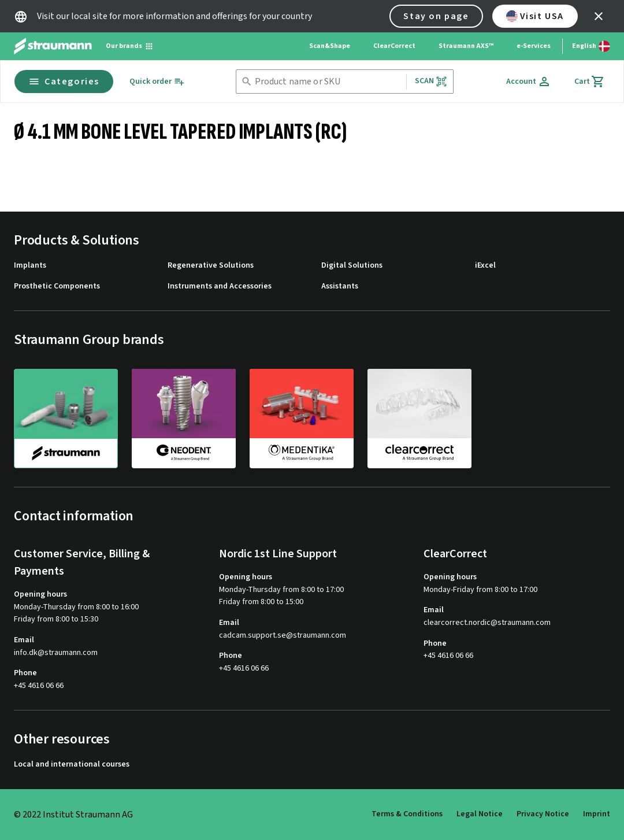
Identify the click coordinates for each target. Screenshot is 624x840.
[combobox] (328, 82)
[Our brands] (130, 46)
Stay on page (436, 16)
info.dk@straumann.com (56, 653)
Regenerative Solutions (211, 266)
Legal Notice (480, 814)
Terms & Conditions (407, 814)
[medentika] (302, 418)
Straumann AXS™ (466, 46)
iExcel (485, 266)
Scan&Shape (330, 46)
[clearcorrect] (419, 418)
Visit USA (535, 16)
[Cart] (590, 82)
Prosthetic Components (57, 286)
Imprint (597, 814)
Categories (64, 82)
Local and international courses (72, 765)
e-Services (534, 46)
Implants (30, 266)
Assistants (340, 286)
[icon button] (599, 16)
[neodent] (184, 418)
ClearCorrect (394, 46)
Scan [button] (431, 81)
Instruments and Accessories (220, 286)
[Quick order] (157, 82)
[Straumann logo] (53, 46)
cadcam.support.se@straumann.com (283, 636)
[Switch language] (591, 46)
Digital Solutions (352, 266)
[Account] (529, 82)
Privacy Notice (543, 814)
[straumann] (66, 419)
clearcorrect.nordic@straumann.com (487, 623)
